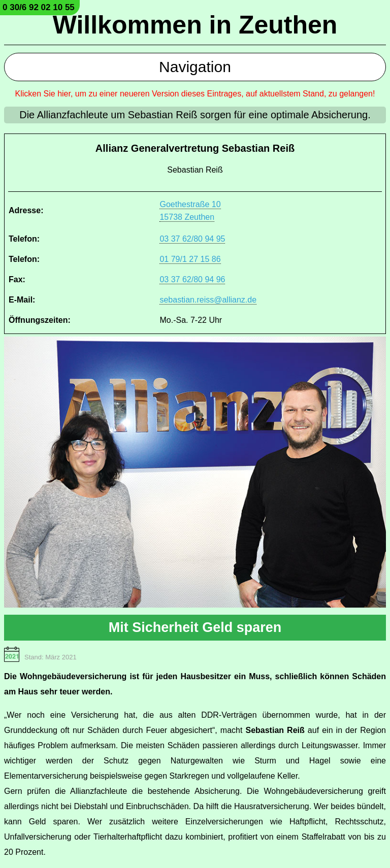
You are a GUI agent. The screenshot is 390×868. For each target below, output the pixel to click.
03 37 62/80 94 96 (192, 279)
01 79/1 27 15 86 (190, 259)
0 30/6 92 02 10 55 (39, 7)
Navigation (195, 67)
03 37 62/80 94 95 (192, 239)
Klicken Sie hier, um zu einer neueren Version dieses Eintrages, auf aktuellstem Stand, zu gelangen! (195, 94)
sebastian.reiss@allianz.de (208, 300)
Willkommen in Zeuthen (195, 25)
